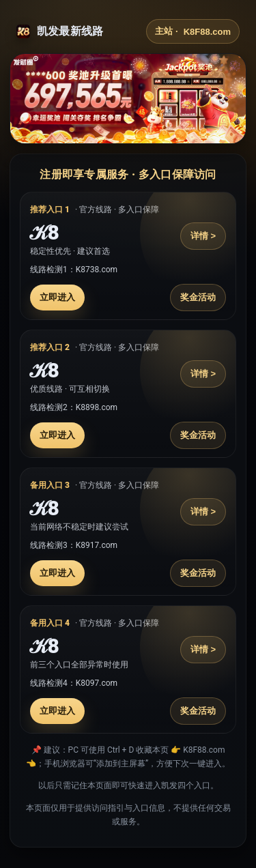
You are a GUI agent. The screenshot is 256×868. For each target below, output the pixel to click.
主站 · (193, 31)
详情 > (203, 236)
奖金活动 (198, 297)
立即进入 (57, 297)
